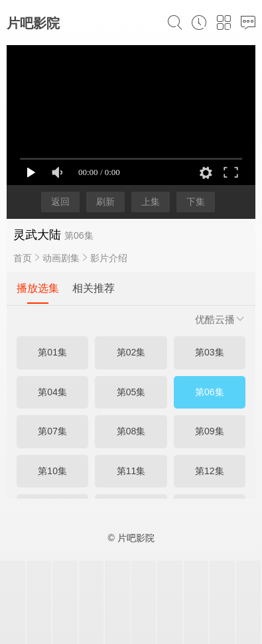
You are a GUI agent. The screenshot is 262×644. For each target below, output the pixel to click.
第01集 (52, 352)
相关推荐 (94, 288)
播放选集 (38, 288)
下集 (196, 202)
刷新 (105, 202)
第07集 (52, 431)
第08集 (131, 431)
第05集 (131, 392)
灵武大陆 (37, 235)
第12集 (210, 471)
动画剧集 (61, 258)
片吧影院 (33, 23)
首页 (23, 258)
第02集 (131, 352)
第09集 (210, 431)
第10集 (52, 471)
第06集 (210, 392)
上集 (151, 202)
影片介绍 (109, 258)
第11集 (131, 471)
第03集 (210, 352)
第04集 (52, 392)
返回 (60, 202)
